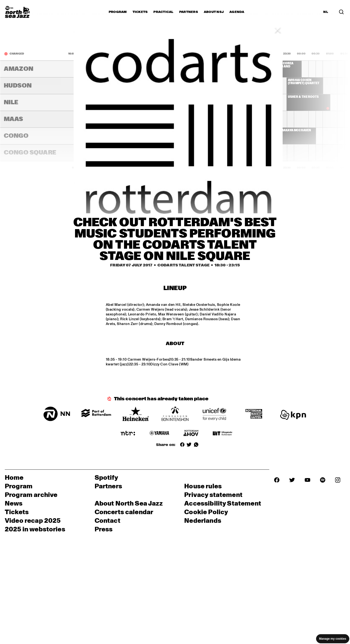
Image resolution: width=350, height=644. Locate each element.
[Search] (341, 12)
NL (326, 12)
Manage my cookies (333, 639)
